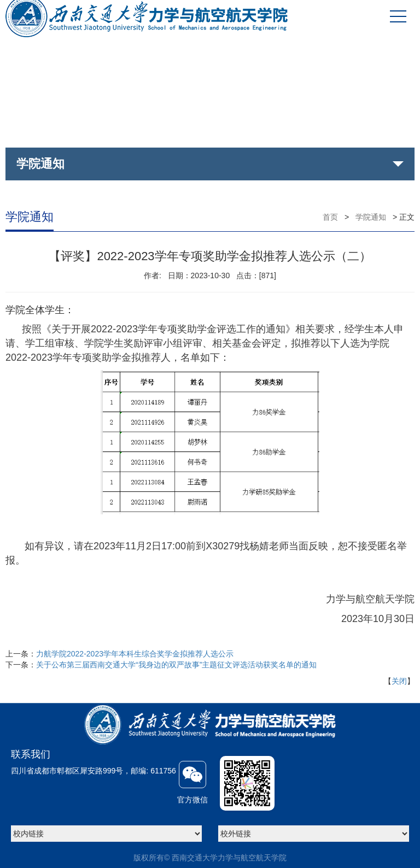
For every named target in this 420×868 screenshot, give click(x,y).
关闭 (399, 681)
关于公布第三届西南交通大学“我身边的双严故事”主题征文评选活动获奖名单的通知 (176, 665)
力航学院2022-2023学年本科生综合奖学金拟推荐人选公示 (135, 654)
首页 (330, 217)
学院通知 (371, 217)
